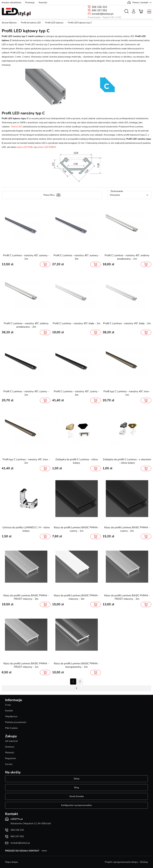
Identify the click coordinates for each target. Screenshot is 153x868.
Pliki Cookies (11, 728)
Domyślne (115, 195)
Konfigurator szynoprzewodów (76, 805)
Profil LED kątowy (54, 23)
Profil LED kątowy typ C (80, 23)
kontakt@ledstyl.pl (103, 14)
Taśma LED (16, 127)
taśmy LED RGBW (47, 147)
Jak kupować (11, 741)
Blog (77, 788)
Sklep (77, 779)
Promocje (30, 3)
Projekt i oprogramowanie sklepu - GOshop (126, 862)
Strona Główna (9, 23)
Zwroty (9, 764)
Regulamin (11, 758)
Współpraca (11, 716)
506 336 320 (99, 7)
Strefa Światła (77, 796)
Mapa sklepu (12, 862)
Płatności (10, 753)
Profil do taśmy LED (31, 23)
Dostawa (10, 747)
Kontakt (9, 711)
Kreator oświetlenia (11, 3)
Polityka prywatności (16, 722)
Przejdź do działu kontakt (22, 851)
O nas (8, 705)
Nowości (43, 3)
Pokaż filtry (52, 195)
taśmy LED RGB (25, 147)
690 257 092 (99, 10)
